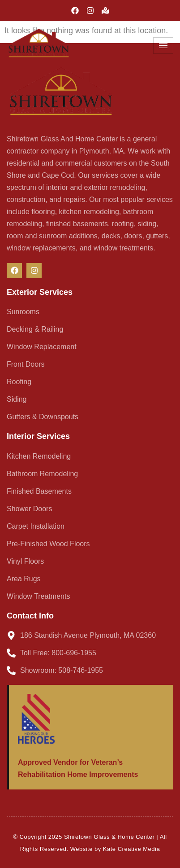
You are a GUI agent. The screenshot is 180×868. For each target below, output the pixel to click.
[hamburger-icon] (163, 46)
